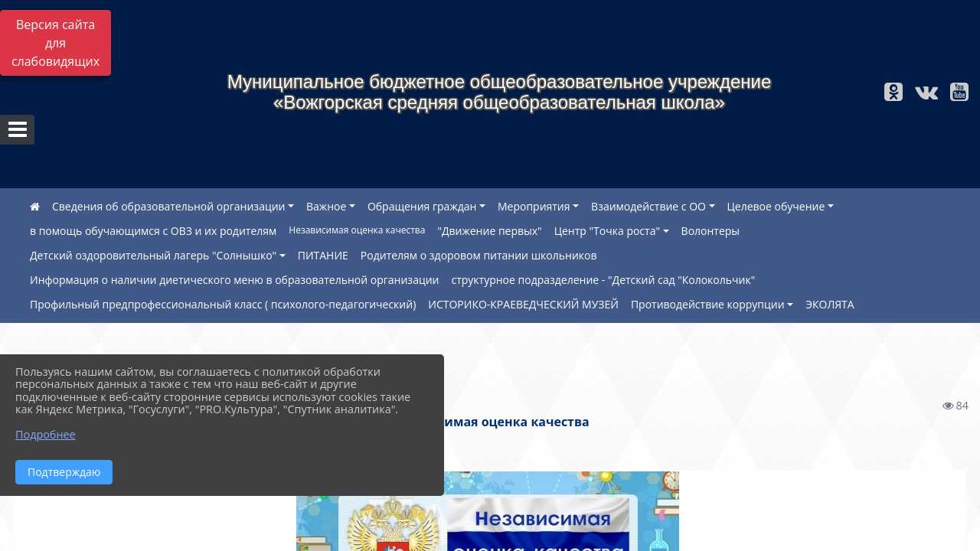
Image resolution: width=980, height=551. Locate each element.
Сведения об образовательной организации (168, 206)
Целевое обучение (776, 206)
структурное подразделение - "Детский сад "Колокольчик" (603, 280)
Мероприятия (534, 206)
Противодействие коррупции (708, 304)
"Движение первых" (489, 231)
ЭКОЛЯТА (830, 304)
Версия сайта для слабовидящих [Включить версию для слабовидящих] (56, 43)
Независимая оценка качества (357, 230)
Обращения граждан (422, 206)
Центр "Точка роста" (607, 231)
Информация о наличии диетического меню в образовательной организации (234, 280)
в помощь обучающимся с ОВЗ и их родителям (153, 231)
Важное (326, 206)
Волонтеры (711, 231)
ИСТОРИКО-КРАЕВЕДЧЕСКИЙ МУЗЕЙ (523, 304)
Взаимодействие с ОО (648, 206)
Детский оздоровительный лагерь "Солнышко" (153, 255)
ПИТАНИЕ (323, 255)
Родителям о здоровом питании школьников (479, 255)
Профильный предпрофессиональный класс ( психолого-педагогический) (223, 304)
